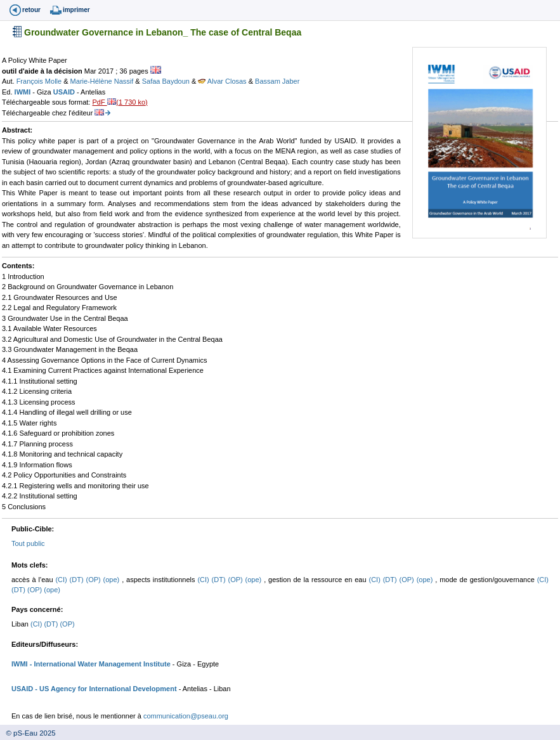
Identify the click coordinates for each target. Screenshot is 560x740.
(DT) (78, 580)
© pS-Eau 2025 (28, 733)
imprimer (76, 10)
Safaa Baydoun (167, 81)
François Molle (40, 81)
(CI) (62, 580)
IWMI (24, 92)
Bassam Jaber (277, 81)
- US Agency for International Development (105, 689)
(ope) (113, 580)
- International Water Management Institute (99, 664)
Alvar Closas (223, 81)
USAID (65, 92)
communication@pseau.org (186, 716)
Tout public (28, 543)
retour (31, 10)
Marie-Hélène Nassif (103, 81)
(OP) (94, 580)
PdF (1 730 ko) (120, 102)
